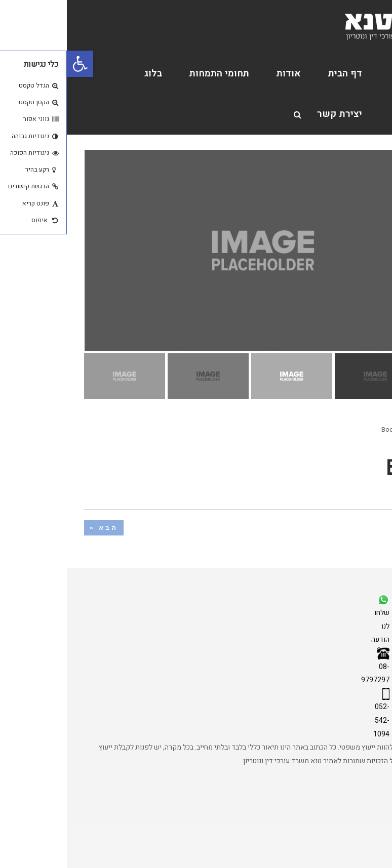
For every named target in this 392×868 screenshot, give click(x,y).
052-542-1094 (315, 720)
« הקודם (350, 528)
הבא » (37, 528)
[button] (13, 64)
